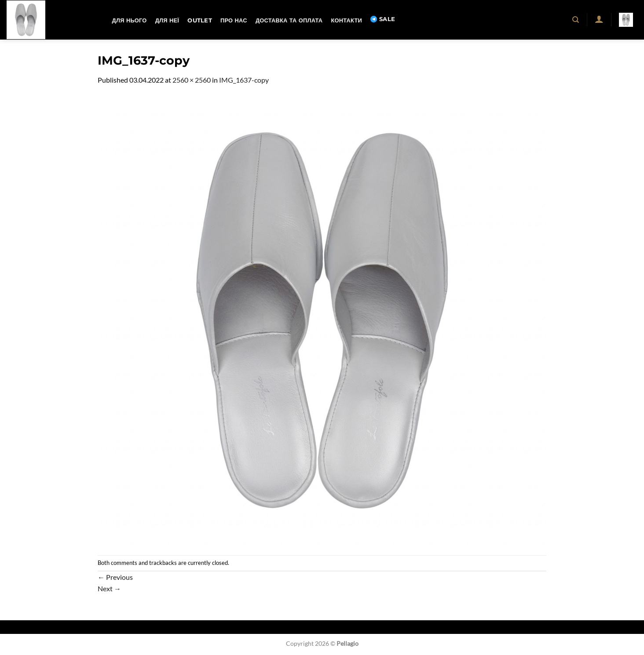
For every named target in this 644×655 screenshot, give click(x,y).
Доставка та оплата (289, 20)
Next (109, 588)
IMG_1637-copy (244, 80)
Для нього (130, 20)
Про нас (234, 20)
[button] (599, 19)
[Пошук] (576, 20)
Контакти (346, 20)
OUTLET (200, 20)
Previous (115, 577)
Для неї (167, 20)
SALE (383, 19)
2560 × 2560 (192, 80)
